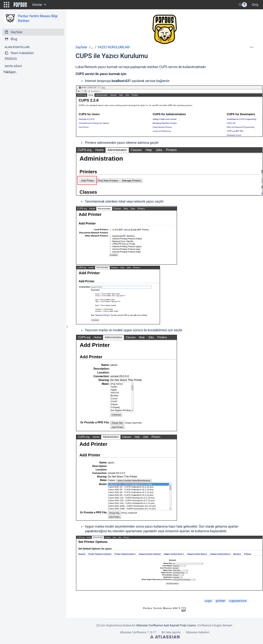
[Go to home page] (20, 5)
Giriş (255, 5)
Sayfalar (82, 47)
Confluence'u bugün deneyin (215, 625)
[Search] (240, 5)
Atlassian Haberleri (198, 632)
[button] (7, 5)
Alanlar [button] (37, 5)
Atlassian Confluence (133, 632)
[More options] (252, 47)
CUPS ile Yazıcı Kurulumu (112, 56)
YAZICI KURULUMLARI (114, 47)
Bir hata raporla (171, 632)
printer (221, 601)
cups (208, 601)
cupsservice (238, 601)
